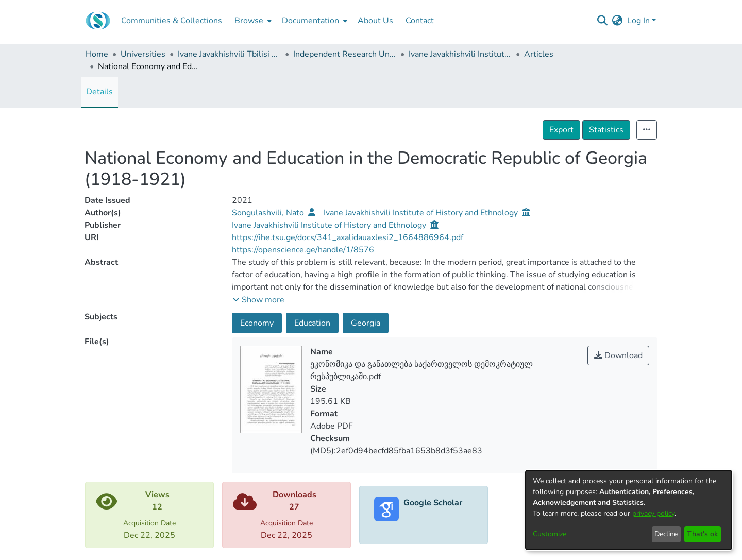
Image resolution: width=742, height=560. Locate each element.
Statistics (606, 130)
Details (99, 92)
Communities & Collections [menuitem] (172, 21)
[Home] (98, 21)
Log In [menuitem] (638, 21)
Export (561, 130)
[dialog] (629, 510)
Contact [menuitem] (420, 21)
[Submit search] (603, 21)
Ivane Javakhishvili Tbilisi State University (229, 54)
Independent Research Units (345, 54)
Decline (666, 534)
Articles (539, 54)
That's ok (702, 534)
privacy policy (653, 513)
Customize (550, 534)
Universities (143, 54)
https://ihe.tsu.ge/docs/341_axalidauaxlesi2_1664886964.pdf (348, 237)
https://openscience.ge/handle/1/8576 (303, 250)
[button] (258, 300)
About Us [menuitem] (375, 21)
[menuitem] (252, 21)
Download (618, 355)
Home (97, 54)
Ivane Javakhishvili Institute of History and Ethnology (460, 54)
